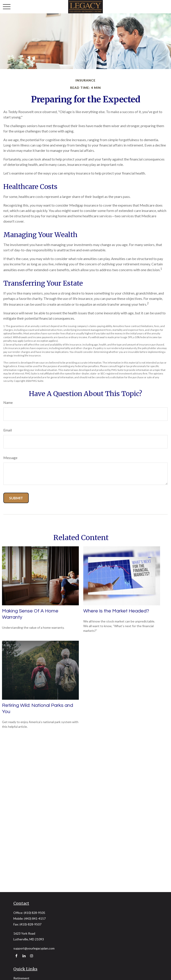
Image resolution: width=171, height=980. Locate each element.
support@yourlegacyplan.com (34, 948)
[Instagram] (32, 956)
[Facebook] (16, 956)
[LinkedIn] (24, 956)
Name (8, 402)
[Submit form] (16, 498)
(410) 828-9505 (35, 913)
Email (8, 430)
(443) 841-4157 (35, 918)
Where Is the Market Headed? (116, 611)
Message (10, 458)
